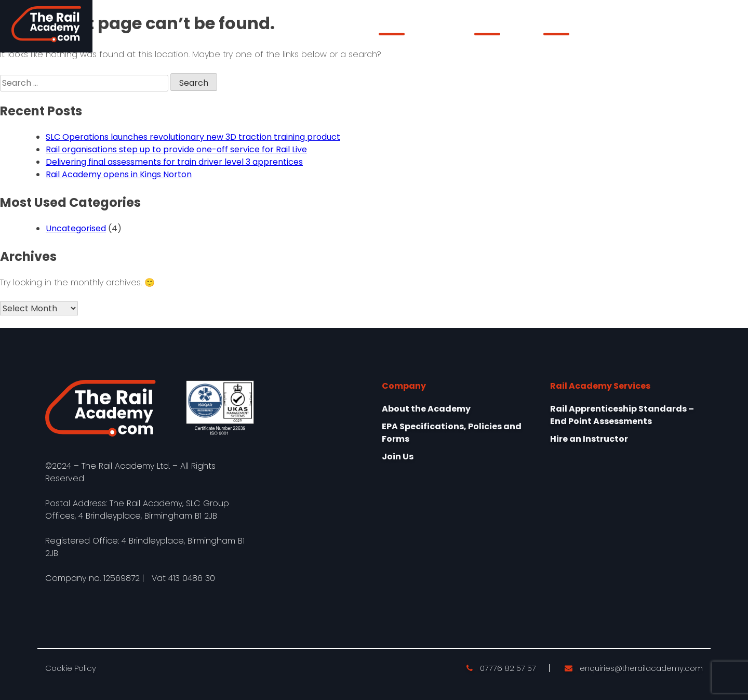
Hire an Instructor (589, 439)
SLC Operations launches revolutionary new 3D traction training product (193, 137)
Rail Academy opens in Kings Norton (119, 174)
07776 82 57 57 (501, 668)
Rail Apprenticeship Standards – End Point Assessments (622, 415)
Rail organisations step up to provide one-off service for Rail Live (176, 149)
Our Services (500, 29)
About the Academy (418, 29)
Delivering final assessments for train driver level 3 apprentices (174, 162)
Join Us (398, 457)
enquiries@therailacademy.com (634, 668)
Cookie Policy (71, 668)
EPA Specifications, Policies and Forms (452, 433)
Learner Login (679, 26)
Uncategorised (76, 228)
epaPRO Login (572, 29)
